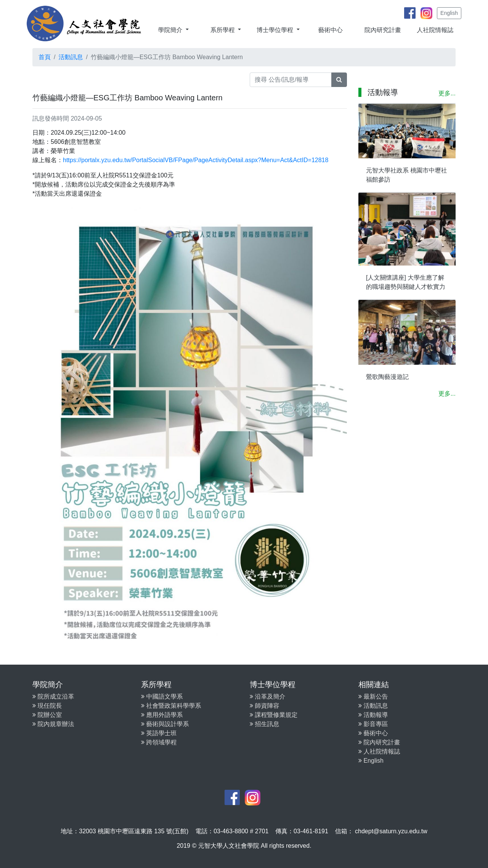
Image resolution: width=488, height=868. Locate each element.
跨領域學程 (159, 742)
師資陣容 (264, 706)
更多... (447, 93)
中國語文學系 (162, 696)
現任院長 (47, 706)
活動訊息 (71, 57)
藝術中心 (331, 30)
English (449, 13)
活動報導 (373, 715)
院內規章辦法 (53, 724)
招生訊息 (264, 724)
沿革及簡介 (267, 696)
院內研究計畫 (383, 30)
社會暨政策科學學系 (171, 706)
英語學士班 (159, 733)
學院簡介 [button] (171, 30)
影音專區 (373, 724)
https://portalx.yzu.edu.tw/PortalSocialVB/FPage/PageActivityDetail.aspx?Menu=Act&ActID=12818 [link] (196, 160)
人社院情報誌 (435, 30)
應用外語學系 (162, 715)
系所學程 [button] (223, 30)
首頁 (45, 57)
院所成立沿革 (53, 696)
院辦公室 (47, 715)
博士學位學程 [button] (276, 30)
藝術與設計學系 (165, 724)
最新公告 (373, 696)
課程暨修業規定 (274, 715)
